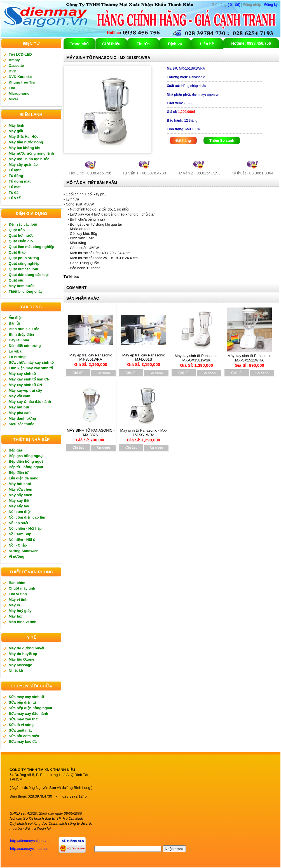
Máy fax (15, 616)
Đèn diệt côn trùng (25, 346)
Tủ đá (14, 192)
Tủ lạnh (15, 170)
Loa (12, 88)
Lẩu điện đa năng (24, 478)
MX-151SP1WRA (186, 68)
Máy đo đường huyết (26, 648)
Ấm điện (16, 318)
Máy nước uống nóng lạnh (31, 153)
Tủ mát (15, 187)
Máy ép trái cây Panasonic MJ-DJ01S (144, 358)
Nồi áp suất (18, 523)
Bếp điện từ (19, 473)
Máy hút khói (20, 484)
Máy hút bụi (19, 407)
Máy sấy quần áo (23, 165)
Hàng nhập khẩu (186, 86)
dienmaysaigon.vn (193, 94)
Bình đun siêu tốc (24, 329)
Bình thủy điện (21, 334)
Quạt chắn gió (21, 241)
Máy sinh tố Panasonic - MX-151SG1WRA (144, 433)
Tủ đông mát (20, 181)
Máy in (14, 605)
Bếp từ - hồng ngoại (26, 467)
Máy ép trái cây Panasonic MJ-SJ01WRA (91, 358)
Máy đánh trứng (22, 418)
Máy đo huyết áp (23, 654)
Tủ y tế (15, 198)
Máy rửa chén (20, 489)
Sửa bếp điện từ (22, 702)
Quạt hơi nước (21, 236)
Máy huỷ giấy (20, 611)
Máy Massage (20, 665)
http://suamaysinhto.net (29, 849)
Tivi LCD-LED (20, 54)
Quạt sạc (16, 280)
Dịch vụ (175, 44)
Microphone (19, 94)
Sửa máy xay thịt (23, 719)
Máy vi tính (18, 599)
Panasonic (186, 77)
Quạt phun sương (24, 258)
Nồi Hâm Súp (20, 534)
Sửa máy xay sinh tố (26, 697)
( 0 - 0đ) (226, 5)
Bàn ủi (14, 323)
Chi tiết (78, 373)
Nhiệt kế (16, 670)
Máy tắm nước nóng (26, 142)
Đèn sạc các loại (23, 224)
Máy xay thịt (19, 501)
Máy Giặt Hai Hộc (24, 137)
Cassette (16, 66)
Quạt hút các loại (23, 269)
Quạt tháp (17, 252)
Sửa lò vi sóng (21, 725)
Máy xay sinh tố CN (25, 385)
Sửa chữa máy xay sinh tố (31, 362)
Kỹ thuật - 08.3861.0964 (252, 173)
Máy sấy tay (19, 506)
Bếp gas (16, 450)
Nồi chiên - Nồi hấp (25, 528)
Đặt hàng (183, 140)
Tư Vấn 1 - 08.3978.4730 (144, 173)
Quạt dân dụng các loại (29, 275)
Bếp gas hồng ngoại (26, 456)
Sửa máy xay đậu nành (28, 714)
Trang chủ (79, 44)
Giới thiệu (111, 44)
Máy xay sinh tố (22, 374)
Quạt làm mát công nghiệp (31, 247)
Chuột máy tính (22, 588)
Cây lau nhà (19, 340)
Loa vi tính (18, 594)
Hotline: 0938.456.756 (251, 43)
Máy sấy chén (20, 495)
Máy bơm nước (22, 286)
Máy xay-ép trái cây (25, 390)
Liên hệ (207, 44)
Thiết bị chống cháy (26, 291)
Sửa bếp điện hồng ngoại (30, 708)
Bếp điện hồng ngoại (27, 461)
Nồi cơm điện (20, 512)
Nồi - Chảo (18, 545)
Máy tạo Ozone (22, 659)
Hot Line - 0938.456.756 (90, 173)
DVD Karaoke (20, 77)
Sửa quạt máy (21, 730)
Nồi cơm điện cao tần (27, 517)
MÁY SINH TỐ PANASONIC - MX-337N (91, 433)
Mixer (13, 99)
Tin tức (143, 44)
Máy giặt (16, 131)
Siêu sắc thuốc (22, 424)
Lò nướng (17, 357)
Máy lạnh (16, 125)
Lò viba (15, 351)
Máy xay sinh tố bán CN (29, 379)
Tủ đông (16, 176)
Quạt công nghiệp (24, 263)
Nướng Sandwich (24, 551)
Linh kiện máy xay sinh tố (31, 368)
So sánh (103, 373)
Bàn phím (17, 583)
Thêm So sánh (222, 140)
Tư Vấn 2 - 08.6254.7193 (199, 173)
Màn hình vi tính (23, 622)
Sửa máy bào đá (23, 742)
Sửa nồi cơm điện (24, 736)
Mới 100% (184, 129)
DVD (12, 71)
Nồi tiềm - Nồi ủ (22, 540)
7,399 (180, 103)
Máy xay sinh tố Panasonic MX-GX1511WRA (249, 359)
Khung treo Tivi (22, 82)
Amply (14, 60)
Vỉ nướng (17, 556)
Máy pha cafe (20, 413)
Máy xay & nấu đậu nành (30, 402)
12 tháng (182, 120)
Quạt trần (17, 230)
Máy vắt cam (19, 396)
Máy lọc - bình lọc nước (29, 159)
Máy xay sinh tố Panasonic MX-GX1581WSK (196, 359)
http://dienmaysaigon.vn (29, 841)
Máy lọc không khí (24, 148)
